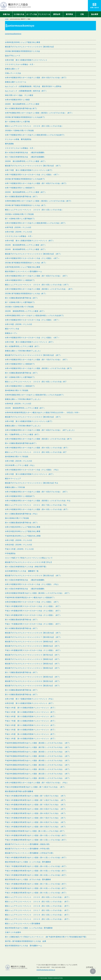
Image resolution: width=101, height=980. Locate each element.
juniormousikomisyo (13, 34)
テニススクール (44, 14)
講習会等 (57, 14)
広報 (82, 14)
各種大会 (6, 14)
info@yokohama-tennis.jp (46, 970)
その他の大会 (19, 14)
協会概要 (95, 14)
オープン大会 (32, 14)
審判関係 (69, 14)
